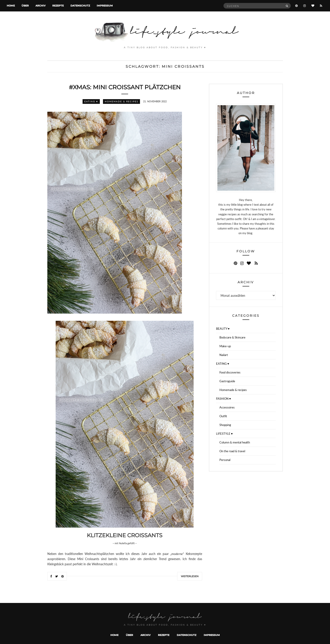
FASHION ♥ (224, 399)
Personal (225, 460)
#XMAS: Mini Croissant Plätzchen (125, 87)
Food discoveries (230, 372)
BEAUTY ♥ (223, 329)
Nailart (224, 355)
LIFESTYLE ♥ (224, 434)
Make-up (225, 346)
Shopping (225, 425)
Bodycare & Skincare (232, 337)
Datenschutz (80, 6)
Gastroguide (227, 381)
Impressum (105, 6)
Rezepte (58, 6)
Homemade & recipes (121, 101)
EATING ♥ (91, 101)
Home (11, 6)
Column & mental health (235, 442)
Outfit (223, 416)
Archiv (40, 6)
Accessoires (227, 407)
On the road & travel (232, 451)
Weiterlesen (190, 576)
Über (25, 6)
